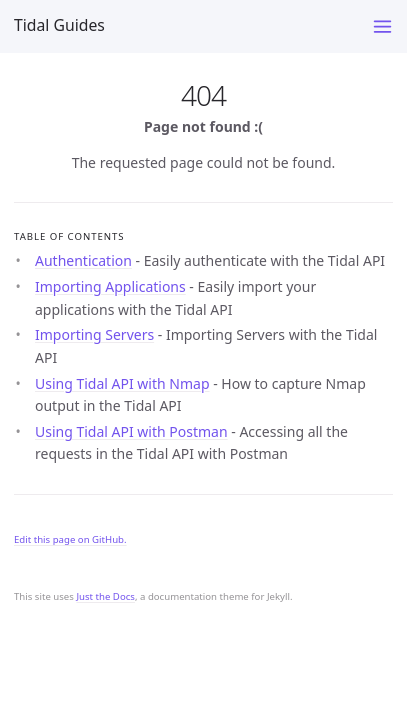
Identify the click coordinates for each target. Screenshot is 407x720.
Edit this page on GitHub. (70, 539)
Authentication (83, 260)
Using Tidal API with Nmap (122, 383)
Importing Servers (94, 334)
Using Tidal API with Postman (131, 431)
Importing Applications (110, 286)
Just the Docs (105, 596)
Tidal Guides (59, 25)
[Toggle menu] (382, 26)
